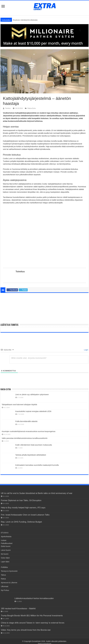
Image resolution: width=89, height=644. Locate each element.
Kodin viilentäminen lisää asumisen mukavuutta (34, 445)
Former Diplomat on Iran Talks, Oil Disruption (21, 500)
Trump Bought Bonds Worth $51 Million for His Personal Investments (32, 616)
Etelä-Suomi (6, 546)
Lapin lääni (5, 562)
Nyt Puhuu (5, 590)
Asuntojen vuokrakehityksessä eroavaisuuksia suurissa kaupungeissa (29, 431)
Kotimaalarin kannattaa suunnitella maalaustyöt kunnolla (37, 465)
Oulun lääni (5, 558)
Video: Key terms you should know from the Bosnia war (26, 630)
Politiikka (4, 567)
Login (86, 350)
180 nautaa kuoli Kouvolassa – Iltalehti (18, 608)
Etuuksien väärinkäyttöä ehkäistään (25, 20)
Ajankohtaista (6, 537)
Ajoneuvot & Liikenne (9, 583)
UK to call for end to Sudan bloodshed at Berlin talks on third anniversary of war (37, 493)
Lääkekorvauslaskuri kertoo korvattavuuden (34, 598)
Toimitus (8, 108)
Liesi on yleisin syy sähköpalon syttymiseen (32, 394)
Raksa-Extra (31, 108)
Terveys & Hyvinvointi (9, 571)
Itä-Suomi (5, 554)
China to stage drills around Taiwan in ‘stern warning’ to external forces (33, 623)
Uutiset (4, 540)
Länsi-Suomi (6, 550)
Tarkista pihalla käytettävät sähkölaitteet (31, 455)
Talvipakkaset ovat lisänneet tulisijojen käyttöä (19, 405)
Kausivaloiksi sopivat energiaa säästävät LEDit (33, 411)
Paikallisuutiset (7, 543)
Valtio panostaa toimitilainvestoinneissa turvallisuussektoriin (25, 438)
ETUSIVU (5, 533)
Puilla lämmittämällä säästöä (26, 421)
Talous (3, 575)
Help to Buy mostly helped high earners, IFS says (23, 508)
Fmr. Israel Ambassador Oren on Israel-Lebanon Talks (25, 515)
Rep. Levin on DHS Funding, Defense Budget (21, 522)
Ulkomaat (5, 586)
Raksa (3, 579)
